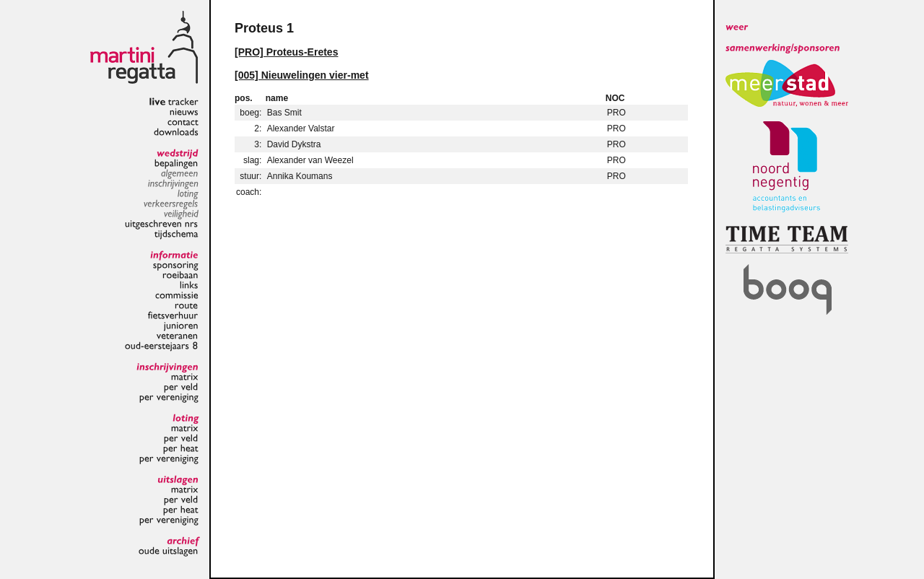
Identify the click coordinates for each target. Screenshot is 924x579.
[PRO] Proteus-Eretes (286, 52)
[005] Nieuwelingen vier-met (302, 75)
